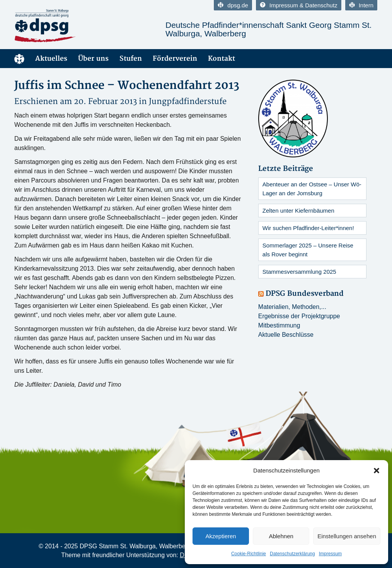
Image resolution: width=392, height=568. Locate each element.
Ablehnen (281, 536)
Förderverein (175, 59)
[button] (377, 471)
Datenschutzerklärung (292, 554)
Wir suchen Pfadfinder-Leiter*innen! (308, 228)
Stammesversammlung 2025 (299, 272)
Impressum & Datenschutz (299, 5)
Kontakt (222, 59)
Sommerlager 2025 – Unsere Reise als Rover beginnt (308, 250)
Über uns (93, 59)
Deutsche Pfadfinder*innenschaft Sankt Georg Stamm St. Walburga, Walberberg (268, 29)
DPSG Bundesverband (305, 294)
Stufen (131, 59)
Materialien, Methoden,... (292, 307)
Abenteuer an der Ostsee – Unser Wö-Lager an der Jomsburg (312, 189)
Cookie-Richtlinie (249, 554)
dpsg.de (233, 5)
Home (19, 59)
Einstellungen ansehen (347, 536)
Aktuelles (51, 59)
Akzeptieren (221, 536)
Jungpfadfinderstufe (188, 101)
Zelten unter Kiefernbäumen (298, 211)
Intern (361, 5)
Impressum (330, 554)
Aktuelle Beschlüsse (286, 335)
